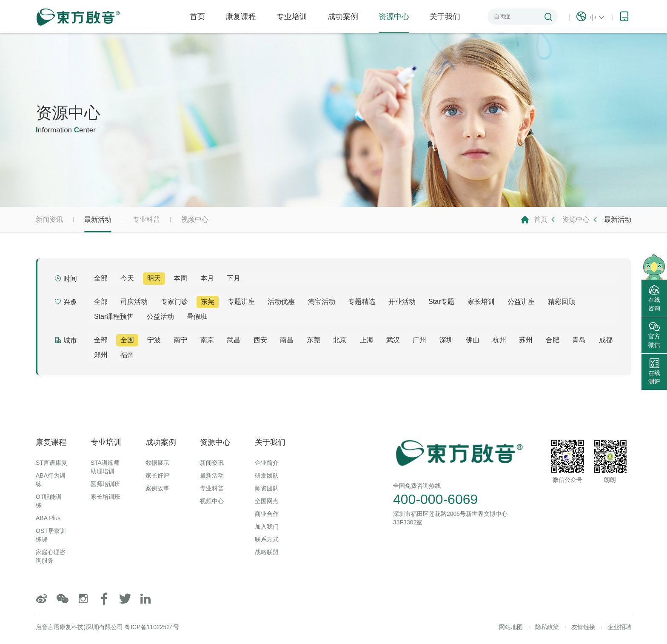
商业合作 (267, 514)
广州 (419, 340)
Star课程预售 (114, 316)
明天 (154, 278)
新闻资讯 (49, 219)
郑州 (101, 355)
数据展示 (157, 463)
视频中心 (195, 219)
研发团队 (267, 475)
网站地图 (511, 627)
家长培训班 (105, 497)
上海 (367, 340)
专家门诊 (174, 302)
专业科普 (146, 219)
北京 (340, 340)
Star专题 (441, 302)
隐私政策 (547, 627)
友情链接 (583, 627)
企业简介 (267, 463)
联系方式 (267, 539)
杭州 (499, 340)
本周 (180, 278)
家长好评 (157, 475)
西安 (260, 340)
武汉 (393, 340)
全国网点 (267, 501)
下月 (234, 278)
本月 (207, 278)
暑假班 (197, 316)
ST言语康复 (51, 463)
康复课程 (241, 17)
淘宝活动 (322, 302)
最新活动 (98, 224)
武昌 (234, 340)
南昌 (287, 340)
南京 (207, 340)
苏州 (526, 340)
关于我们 (445, 17)
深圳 (446, 340)
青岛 (579, 340)
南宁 (180, 340)
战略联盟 (267, 552)
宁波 (154, 340)
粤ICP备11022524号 (152, 627)
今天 (127, 278)
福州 (127, 355)
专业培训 (292, 17)
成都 (606, 340)
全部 (101, 278)
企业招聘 (619, 627)
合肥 (553, 340)
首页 (197, 17)
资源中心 (394, 23)
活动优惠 (281, 302)
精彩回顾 (562, 302)
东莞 (208, 302)
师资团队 (267, 488)
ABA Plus (48, 518)
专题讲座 (241, 302)
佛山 (473, 340)
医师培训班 (105, 484)
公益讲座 (521, 302)
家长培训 (481, 302)
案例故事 (157, 488)
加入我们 (267, 527)
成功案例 (343, 17)
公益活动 (160, 316)
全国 (127, 340)
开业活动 (402, 302)
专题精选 (362, 302)
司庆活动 (134, 302)
